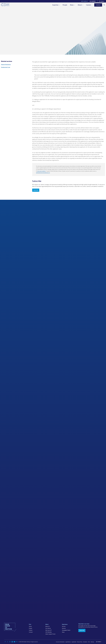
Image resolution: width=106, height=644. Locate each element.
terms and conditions (42, 171)
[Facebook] (5, 642)
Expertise (55, 5)
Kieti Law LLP (84, 1)
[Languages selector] (102, 1)
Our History (48, 628)
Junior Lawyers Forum (50, 634)
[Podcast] (17, 642)
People (65, 5)
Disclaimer (85, 642)
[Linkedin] (12, 642)
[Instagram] (10, 642)
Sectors (64, 626)
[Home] (5, 5)
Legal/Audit (74, 642)
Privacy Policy (80, 642)
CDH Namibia (93, 1)
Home (30, 626)
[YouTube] (15, 642)
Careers (89, 5)
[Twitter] (8, 642)
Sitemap (92, 642)
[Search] (104, 5)
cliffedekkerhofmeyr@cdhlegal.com (43, 173)
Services (64, 628)
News (72, 5)
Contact (31, 632)
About (80, 5)
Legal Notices (68, 642)
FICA (89, 642)
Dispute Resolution (6, 64)
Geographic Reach (66, 630)
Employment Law (6, 67)
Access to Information (60, 642)
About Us (48, 626)
